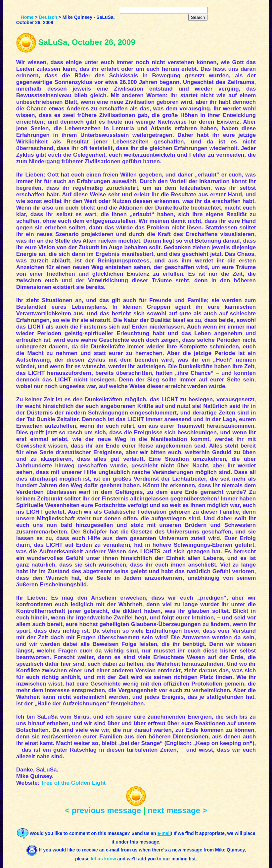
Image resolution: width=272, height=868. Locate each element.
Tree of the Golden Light (73, 783)
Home (27, 17)
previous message (106, 810)
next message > (177, 810)
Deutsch (48, 17)
